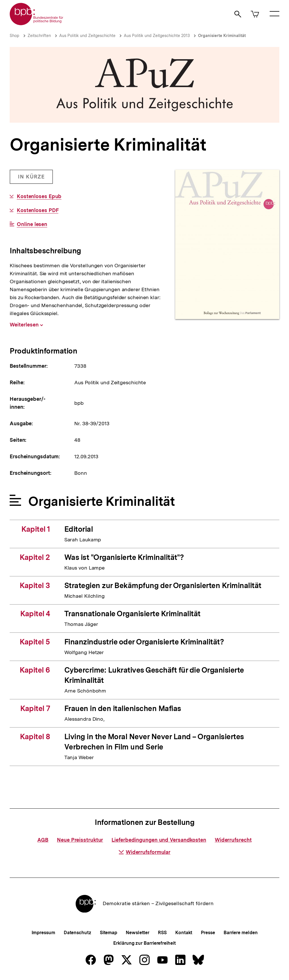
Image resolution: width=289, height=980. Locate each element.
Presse (208, 933)
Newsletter (138, 933)
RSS (162, 933)
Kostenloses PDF (38, 210)
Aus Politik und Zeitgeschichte (87, 36)
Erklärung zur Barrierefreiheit (144, 943)
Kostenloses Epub (39, 196)
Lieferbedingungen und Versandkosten (159, 840)
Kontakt (184, 933)
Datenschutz (78, 933)
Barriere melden (241, 933)
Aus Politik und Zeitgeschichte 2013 (157, 36)
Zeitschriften (39, 36)
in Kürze (35, 179)
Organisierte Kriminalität (222, 36)
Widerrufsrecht (233, 840)
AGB (43, 840)
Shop (15, 36)
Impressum (43, 933)
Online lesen (32, 224)
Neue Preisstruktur (80, 840)
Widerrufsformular (144, 852)
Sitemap (109, 933)
